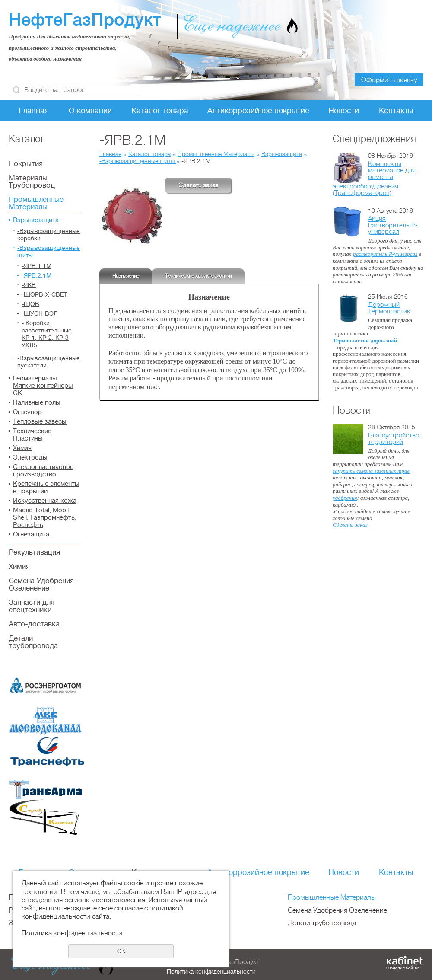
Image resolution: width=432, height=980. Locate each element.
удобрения (345, 498)
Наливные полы (37, 403)
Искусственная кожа (45, 501)
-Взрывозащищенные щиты (49, 251)
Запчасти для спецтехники (32, 606)
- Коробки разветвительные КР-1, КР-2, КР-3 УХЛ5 (47, 334)
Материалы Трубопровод (32, 182)
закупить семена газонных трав (371, 471)
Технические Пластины (32, 435)
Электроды (30, 458)
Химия (22, 448)
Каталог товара (160, 111)
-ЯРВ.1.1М (37, 266)
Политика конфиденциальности (211, 971)
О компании (90, 111)
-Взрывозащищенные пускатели (49, 362)
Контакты (396, 111)
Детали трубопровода (33, 642)
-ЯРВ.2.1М (37, 275)
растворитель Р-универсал (385, 254)
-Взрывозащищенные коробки (49, 235)
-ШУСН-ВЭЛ (40, 313)
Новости (344, 111)
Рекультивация (34, 552)
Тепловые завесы (40, 422)
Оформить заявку (389, 80)
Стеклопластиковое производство (43, 471)
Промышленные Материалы (36, 203)
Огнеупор (27, 412)
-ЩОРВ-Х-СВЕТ (44, 294)
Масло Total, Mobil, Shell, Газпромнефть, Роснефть (45, 518)
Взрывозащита (36, 220)
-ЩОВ (30, 304)
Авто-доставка (34, 624)
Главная (34, 111)
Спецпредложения (374, 139)
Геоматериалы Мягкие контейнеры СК (43, 386)
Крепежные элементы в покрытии (46, 488)
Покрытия (26, 164)
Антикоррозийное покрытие (258, 111)
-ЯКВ (29, 285)
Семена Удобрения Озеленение (41, 584)
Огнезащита (31, 535)
